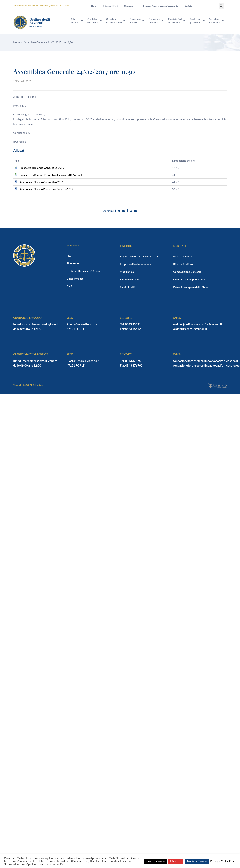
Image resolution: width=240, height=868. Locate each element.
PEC (69, 256)
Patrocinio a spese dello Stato (191, 287)
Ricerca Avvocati (183, 256)
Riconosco (73, 263)
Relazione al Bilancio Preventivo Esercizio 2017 (46, 189)
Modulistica (127, 272)
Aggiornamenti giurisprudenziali (139, 256)
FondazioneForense (137, 21)
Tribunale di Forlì (110, 6)
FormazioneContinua (156, 21)
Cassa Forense (75, 278)
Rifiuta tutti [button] (176, 861)
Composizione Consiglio (187, 272)
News (94, 6)
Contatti (188, 6)
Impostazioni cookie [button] (155, 861)
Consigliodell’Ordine (95, 21)
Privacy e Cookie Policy (223, 861)
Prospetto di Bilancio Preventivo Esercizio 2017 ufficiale (51, 175)
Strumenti (130, 6)
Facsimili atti (127, 287)
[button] (221, 6)
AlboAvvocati (77, 21)
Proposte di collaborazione (136, 264)
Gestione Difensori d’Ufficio (83, 271)
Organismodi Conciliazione (116, 21)
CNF (69, 286)
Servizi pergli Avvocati (197, 21)
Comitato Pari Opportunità (189, 279)
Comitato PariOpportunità (177, 21)
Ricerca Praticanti (184, 264)
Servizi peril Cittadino (216, 21)
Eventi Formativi (130, 279)
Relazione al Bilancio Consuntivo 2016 (41, 182)
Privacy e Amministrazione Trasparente (161, 6)
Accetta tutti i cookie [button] (197, 861)
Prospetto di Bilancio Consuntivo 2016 (42, 168)
